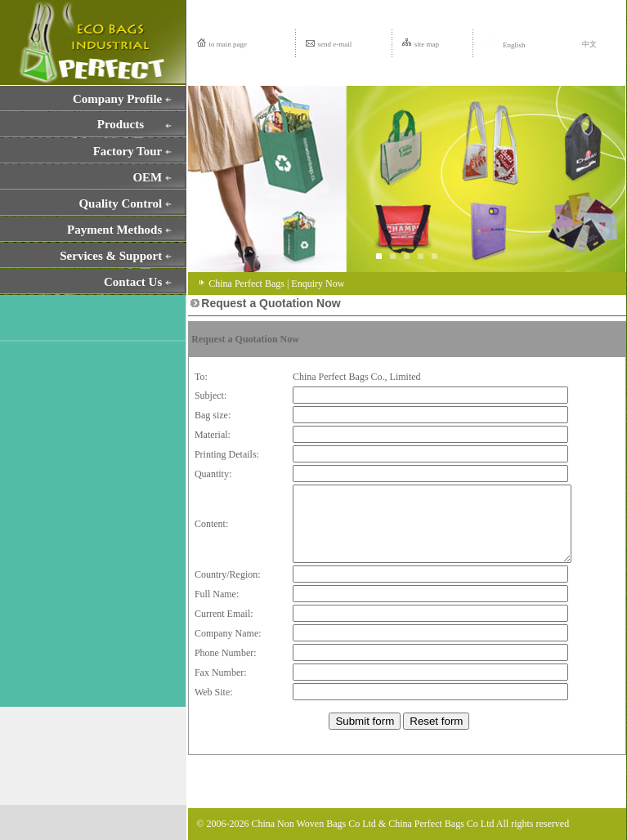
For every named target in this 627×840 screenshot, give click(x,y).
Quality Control (120, 203)
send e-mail (335, 44)
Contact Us (133, 282)
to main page (228, 44)
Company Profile (117, 99)
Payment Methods (114, 230)
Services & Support (111, 256)
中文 (589, 44)
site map (427, 44)
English (504, 45)
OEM (147, 177)
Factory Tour (128, 151)
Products (121, 124)
